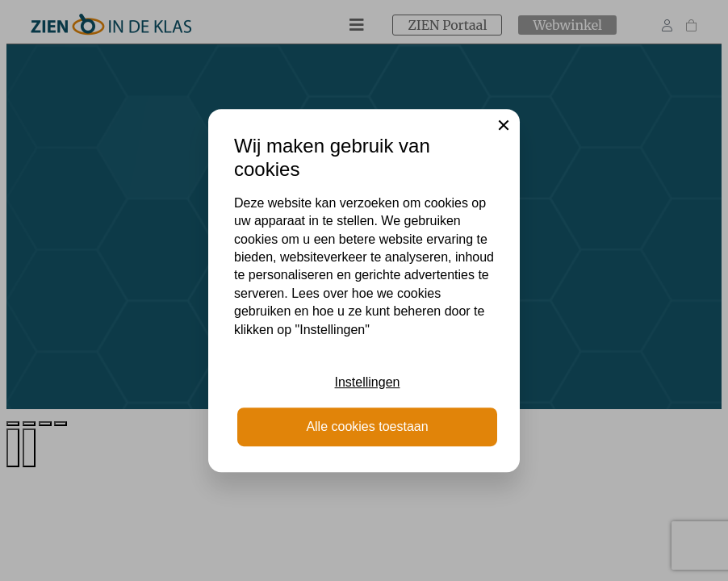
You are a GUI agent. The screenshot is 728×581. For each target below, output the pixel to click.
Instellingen (368, 382)
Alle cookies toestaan (367, 426)
